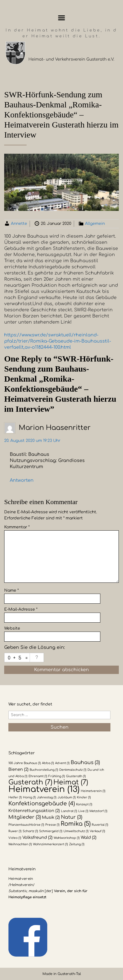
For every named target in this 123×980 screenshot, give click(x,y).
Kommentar (17, 527)
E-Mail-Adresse (21, 609)
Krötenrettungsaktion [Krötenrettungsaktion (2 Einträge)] (34, 811)
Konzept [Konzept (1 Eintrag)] (84, 804)
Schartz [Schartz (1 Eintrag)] (30, 831)
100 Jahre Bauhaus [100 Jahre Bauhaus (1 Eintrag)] (25, 763)
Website (12, 628)
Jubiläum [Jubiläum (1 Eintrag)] (67, 797)
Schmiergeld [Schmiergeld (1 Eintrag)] (51, 831)
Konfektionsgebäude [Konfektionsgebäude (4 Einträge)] (42, 804)
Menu (62, 18)
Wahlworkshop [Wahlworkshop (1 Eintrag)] (67, 838)
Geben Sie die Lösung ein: (35, 647)
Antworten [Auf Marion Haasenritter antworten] (22, 480)
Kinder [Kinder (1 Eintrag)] (84, 797)
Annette (19, 224)
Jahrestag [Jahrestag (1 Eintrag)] (47, 797)
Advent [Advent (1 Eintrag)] (62, 763)
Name (11, 590)
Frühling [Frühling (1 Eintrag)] (57, 776)
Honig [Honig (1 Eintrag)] (29, 797)
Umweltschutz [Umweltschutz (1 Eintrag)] (76, 831)
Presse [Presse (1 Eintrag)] (52, 825)
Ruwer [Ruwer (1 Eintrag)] (15, 831)
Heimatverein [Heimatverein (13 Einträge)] (44, 789)
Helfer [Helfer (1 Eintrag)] (15, 797)
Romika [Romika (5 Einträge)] (76, 824)
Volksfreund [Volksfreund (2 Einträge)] (37, 837)
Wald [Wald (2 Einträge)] (89, 837)
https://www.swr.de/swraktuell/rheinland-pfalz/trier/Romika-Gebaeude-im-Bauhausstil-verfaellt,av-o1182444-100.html (58, 341)
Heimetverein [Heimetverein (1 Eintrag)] (93, 791)
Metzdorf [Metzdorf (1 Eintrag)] (98, 811)
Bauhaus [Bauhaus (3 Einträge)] (85, 763)
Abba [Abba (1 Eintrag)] (48, 763)
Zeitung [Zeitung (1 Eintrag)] (77, 844)
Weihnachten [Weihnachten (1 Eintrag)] (20, 844)
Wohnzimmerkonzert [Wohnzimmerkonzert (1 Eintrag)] (50, 844)
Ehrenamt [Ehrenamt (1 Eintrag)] (38, 776)
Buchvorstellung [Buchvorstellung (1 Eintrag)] (44, 770)
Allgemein (95, 224)
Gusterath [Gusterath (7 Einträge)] (30, 782)
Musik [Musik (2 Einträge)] (51, 817)
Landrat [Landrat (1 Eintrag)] (69, 811)
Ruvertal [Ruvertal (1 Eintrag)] (100, 825)
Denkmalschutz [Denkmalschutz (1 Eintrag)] (73, 770)
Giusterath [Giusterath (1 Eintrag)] (76, 776)
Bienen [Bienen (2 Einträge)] (18, 769)
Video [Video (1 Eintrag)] (15, 838)
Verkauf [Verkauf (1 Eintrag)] (97, 831)
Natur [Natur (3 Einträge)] (72, 817)
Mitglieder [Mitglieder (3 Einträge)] (25, 817)
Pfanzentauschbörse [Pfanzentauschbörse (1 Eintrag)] (26, 825)
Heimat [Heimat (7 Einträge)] (71, 782)
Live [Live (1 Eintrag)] (83, 811)
